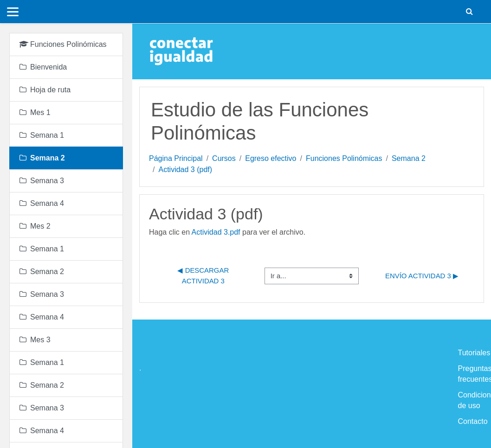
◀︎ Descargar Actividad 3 (204, 275)
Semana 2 (409, 158)
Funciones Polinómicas (344, 158)
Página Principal (176, 158)
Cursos (224, 158)
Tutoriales (474, 353)
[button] (469, 12)
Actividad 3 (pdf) (185, 170)
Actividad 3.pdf (216, 232)
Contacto (473, 421)
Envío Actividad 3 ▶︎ (422, 276)
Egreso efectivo (271, 158)
